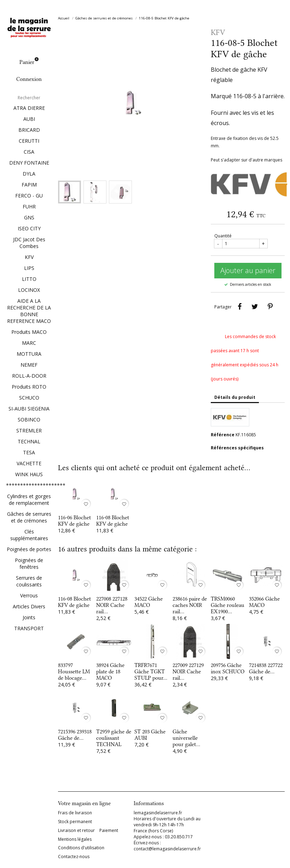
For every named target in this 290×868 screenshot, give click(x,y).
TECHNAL (29, 441)
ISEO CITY (29, 228)
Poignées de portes (29, 549)
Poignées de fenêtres (29, 563)
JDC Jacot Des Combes (29, 243)
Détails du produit (235, 397)
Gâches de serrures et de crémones (29, 517)
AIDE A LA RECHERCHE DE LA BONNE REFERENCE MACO (29, 311)
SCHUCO (29, 398)
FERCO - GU (29, 196)
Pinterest (270, 307)
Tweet (255, 307)
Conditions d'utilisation (81, 848)
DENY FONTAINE (29, 163)
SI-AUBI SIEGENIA (29, 409)
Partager (240, 307)
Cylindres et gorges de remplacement (29, 500)
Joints (29, 617)
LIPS (29, 268)
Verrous (29, 595)
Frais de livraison (75, 813)
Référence (223, 435)
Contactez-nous (74, 857)
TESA (29, 452)
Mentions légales (75, 839)
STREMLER (29, 430)
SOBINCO (29, 420)
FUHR (29, 206)
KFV (29, 257)
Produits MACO (29, 332)
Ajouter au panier (248, 270)
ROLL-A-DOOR (29, 376)
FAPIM (29, 185)
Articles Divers (29, 606)
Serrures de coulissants (29, 581)
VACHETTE (29, 463)
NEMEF (29, 365)
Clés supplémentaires (29, 535)
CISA (29, 152)
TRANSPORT (29, 628)
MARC (29, 343)
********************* (29, 485)
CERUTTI (29, 141)
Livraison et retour (76, 831)
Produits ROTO (29, 387)
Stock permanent (75, 822)
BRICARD (29, 130)
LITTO (29, 279)
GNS (29, 217)
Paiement (109, 831)
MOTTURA (29, 354)
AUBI (29, 119)
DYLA (29, 174)
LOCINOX (29, 290)
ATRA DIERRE (29, 108)
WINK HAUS (29, 474)
